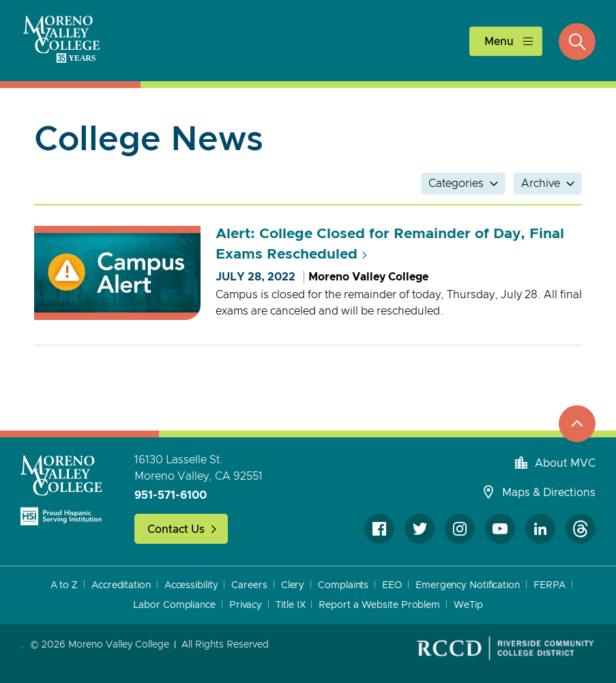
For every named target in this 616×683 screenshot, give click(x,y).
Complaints (343, 585)
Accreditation (121, 585)
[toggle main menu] (506, 41)
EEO (392, 585)
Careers (249, 585)
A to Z (64, 585)
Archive (541, 184)
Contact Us (176, 529)
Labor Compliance (174, 605)
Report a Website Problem (379, 605)
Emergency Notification (468, 585)
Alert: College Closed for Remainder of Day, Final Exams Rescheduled (390, 244)
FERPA (550, 585)
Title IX (290, 605)
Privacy (246, 605)
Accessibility (191, 585)
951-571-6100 (171, 495)
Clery (293, 585)
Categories (456, 184)
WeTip (468, 605)
